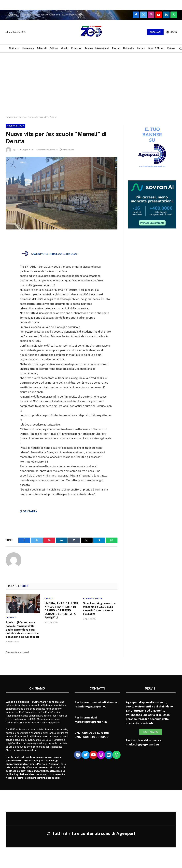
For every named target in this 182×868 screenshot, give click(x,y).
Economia (76, 48)
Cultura (141, 48)
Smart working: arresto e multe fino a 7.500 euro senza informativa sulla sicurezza (99, 609)
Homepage (28, 48)
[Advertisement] (91, 87)
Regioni (116, 48)
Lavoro (49, 598)
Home (9, 117)
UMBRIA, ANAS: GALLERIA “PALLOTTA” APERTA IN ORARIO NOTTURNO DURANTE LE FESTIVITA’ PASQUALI (62, 610)
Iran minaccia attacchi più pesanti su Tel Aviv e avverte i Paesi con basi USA (55, 15)
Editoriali (42, 48)
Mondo (64, 48)
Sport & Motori (156, 48)
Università (129, 48)
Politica (54, 48)
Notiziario (14, 48)
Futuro (171, 48)
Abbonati (155, 32)
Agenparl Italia (16, 126)
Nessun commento (47, 150)
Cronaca (11, 617)
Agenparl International (97, 48)
